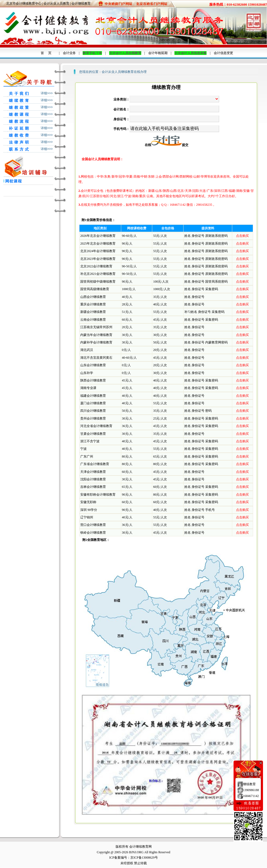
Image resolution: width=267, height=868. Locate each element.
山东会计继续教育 (93, 365)
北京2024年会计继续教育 (98, 251)
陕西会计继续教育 (93, 380)
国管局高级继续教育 (95, 289)
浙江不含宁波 (90, 441)
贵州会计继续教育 (93, 418)
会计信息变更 (223, 53)
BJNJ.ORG (136, 852)
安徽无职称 (88, 502)
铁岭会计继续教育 (93, 533)
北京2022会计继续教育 (96, 266)
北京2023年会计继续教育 (98, 259)
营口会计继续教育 (93, 525)
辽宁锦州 (87, 517)
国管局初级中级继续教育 (98, 282)
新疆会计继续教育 (93, 312)
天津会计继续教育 (93, 472)
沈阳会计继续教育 (93, 479)
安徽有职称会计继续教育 (98, 495)
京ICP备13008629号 (144, 858)
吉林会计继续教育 (93, 487)
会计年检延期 (158, 53)
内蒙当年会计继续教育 (96, 335)
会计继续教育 (81, 3)
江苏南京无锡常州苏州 (96, 327)
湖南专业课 (88, 388)
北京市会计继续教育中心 (24, 3)
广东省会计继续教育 (95, 464)
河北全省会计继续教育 (96, 426)
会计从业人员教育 (56, 3)
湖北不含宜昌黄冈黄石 (96, 358)
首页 (48, 53)
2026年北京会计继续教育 (98, 236)
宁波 (83, 449)
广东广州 (87, 457)
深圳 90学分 (89, 510)
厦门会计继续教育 (93, 403)
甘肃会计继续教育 (93, 434)
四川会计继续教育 (93, 411)
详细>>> (47, 93)
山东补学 (87, 373)
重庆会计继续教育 (93, 304)
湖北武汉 (87, 350)
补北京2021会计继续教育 (98, 274)
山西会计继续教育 (93, 297)
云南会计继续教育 (93, 320)
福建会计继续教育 (93, 396)
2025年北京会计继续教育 (98, 244)
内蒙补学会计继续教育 (96, 342)
